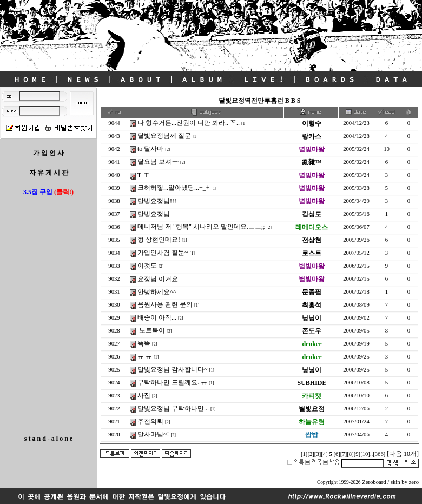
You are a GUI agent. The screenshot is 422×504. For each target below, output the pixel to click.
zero (414, 482)
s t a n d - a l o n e (48, 439)
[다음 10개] (403, 454)
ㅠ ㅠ (145, 356)
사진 (144, 395)
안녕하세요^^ (157, 292)
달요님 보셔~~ (158, 162)
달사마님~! (153, 434)
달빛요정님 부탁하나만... (173, 408)
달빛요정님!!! (157, 201)
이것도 (147, 266)
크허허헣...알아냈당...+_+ (174, 188)
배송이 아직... (157, 317)
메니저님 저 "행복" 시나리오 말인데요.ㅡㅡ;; (201, 227)
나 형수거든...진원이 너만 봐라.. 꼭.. (189, 123)
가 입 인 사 (48, 153)
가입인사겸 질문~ (163, 253)
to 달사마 (150, 149)
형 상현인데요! (159, 240)
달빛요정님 (154, 214)
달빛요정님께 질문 (164, 136)
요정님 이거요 (158, 279)
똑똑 (144, 343)
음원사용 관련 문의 (165, 304)
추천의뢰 (150, 421)
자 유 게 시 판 (49, 173)
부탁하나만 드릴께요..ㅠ (172, 382)
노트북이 (151, 330)
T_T (143, 175)
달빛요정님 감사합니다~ (173, 369)
